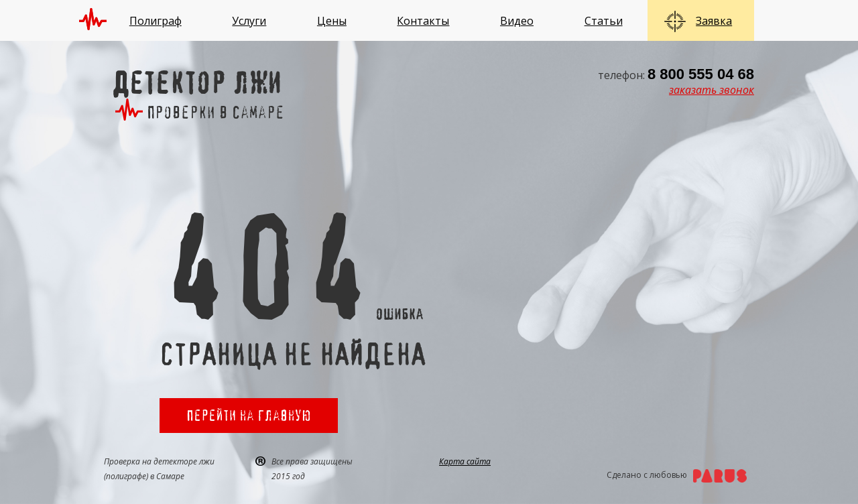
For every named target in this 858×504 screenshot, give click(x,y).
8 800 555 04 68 (701, 74)
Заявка (714, 21)
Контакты (423, 21)
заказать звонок (712, 90)
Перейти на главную (249, 415)
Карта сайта (465, 461)
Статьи (604, 21)
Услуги (249, 21)
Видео (517, 21)
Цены (332, 21)
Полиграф (156, 21)
